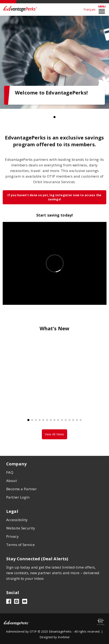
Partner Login (18, 497)
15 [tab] (81, 420)
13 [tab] (73, 420)
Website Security (21, 528)
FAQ (10, 472)
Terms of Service (20, 545)
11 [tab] (66, 420)
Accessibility (17, 520)
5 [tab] (43, 420)
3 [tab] (36, 420)
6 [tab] (47, 420)
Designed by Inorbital (54, 637)
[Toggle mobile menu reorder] (102, 10)
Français (90, 9)
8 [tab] (54, 420)
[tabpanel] (54, 62)
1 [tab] (54, 117)
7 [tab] (51, 420)
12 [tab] (69, 420)
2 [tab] (32, 420)
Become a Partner (21, 489)
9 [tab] (58, 420)
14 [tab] (77, 420)
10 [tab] (62, 420)
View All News (54, 434)
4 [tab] (40, 420)
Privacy (12, 536)
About (12, 481)
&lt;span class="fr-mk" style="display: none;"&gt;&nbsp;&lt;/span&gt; (55, 263)
